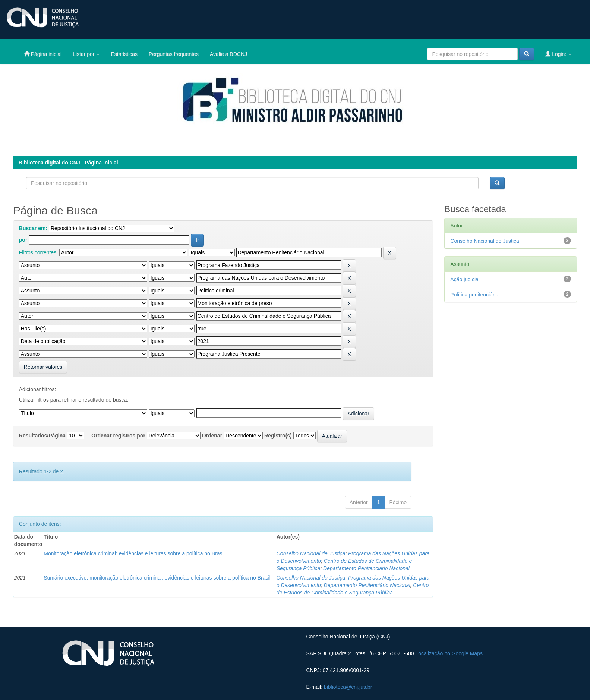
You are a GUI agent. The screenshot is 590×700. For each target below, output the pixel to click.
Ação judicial (465, 279)
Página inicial (43, 54)
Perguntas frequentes (174, 54)
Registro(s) (278, 436)
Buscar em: (33, 228)
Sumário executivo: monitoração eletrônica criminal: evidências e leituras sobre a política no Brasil (157, 578)
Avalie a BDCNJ (228, 54)
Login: (558, 54)
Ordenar (212, 436)
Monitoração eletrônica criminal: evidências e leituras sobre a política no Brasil (134, 553)
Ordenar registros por (118, 436)
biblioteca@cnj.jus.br (348, 687)
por (23, 240)
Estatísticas (124, 54)
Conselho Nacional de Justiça (311, 553)
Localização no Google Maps (449, 653)
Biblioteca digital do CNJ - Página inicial (68, 163)
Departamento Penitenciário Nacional (366, 568)
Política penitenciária (474, 295)
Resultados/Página (42, 436)
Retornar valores (43, 367)
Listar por (86, 54)
